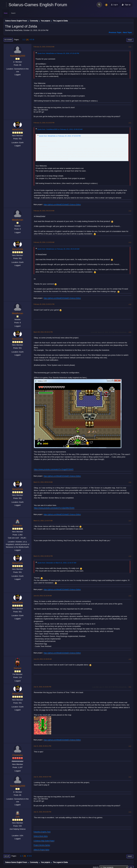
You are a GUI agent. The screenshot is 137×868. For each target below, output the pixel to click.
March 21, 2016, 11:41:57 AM (43, 521)
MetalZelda (17, 130)
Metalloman (18, 220)
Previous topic (115, 32)
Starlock (18, 668)
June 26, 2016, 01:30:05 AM (43, 659)
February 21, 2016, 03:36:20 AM (44, 47)
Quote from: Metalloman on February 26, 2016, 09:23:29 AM (58, 249)
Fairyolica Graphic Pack (42, 832)
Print (130, 40)
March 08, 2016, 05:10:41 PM (43, 332)
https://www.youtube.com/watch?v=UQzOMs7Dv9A (54, 508)
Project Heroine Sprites (42, 845)
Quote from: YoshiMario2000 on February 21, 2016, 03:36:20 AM (60, 129)
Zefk (17, 817)
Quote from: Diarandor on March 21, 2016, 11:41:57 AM (57, 563)
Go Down (8, 40)
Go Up (7, 856)
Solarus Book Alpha (41, 836)
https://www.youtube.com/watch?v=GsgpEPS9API (54, 469)
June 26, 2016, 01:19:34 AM (43, 596)
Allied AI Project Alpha (41, 850)
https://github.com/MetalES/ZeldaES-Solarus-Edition (62, 205)
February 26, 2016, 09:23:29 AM (44, 211)
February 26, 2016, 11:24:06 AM (44, 242)
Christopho (17, 755)
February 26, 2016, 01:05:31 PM (44, 304)
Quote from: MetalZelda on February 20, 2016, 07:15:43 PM (58, 53)
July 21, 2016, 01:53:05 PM (42, 687)
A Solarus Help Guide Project (44, 841)
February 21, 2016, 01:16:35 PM (44, 123)
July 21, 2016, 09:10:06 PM (42, 812)
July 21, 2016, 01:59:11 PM (42, 746)
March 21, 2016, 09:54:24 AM (43, 482)
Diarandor (18, 526)
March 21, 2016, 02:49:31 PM (43, 556)
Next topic (128, 32)
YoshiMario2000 (18, 56)
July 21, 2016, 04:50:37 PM (42, 777)
